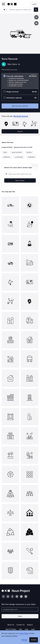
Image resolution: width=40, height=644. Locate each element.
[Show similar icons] (36, 23)
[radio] (20, 81)
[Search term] (21, 10)
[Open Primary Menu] (3, 4)
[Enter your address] (20, 609)
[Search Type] (5, 10)
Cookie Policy (24, 633)
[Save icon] (36, 17)
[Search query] (20, 174)
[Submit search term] (36, 10)
